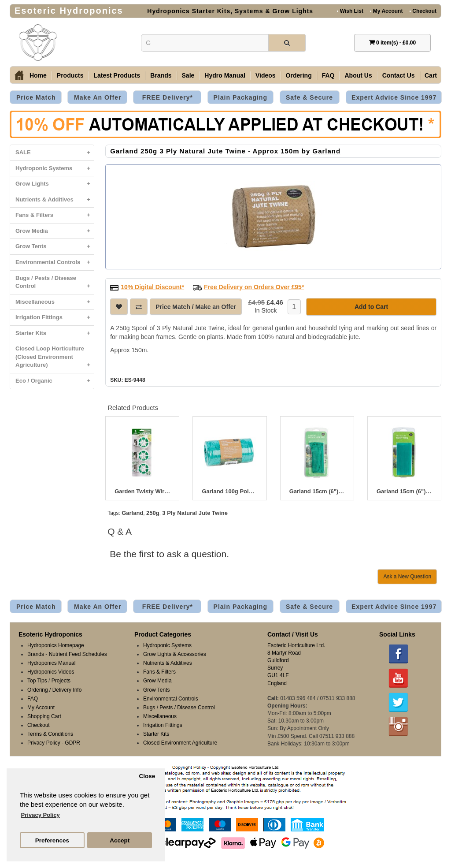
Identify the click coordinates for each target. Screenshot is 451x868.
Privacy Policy (44, 743)
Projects (61, 681)
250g (153, 513)
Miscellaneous (55, 302)
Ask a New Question (407, 577)
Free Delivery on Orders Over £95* (254, 287)
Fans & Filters (55, 215)
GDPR (72, 743)
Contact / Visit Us (293, 634)
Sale (188, 75)
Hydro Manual (225, 75)
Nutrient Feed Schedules (78, 654)
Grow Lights (55, 184)
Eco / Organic (55, 381)
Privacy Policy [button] (41, 815)
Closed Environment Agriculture (180, 743)
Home (38, 75)
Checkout (423, 11)
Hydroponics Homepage (56, 645)
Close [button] (147, 776)
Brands (161, 75)
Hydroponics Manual (51, 663)
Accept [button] (120, 840)
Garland (326, 151)
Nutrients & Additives (55, 200)
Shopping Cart (44, 716)
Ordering (299, 75)
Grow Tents (55, 247)
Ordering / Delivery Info (54, 690)
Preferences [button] (52, 840)
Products (70, 75)
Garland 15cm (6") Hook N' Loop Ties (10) (317, 492)
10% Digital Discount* (152, 287)
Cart (431, 75)
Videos (266, 75)
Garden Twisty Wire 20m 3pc (142, 492)
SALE (55, 153)
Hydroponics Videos (51, 672)
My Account (386, 11)
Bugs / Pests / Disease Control (55, 284)
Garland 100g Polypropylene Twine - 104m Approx (229, 492)
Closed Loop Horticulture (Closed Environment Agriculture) (55, 359)
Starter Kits (55, 333)
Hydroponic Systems (55, 169)
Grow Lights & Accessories (175, 654)
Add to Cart (371, 307)
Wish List (350, 11)
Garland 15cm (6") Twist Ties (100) (404, 492)
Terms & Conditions (50, 734)
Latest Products (117, 75)
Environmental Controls (55, 263)
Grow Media (55, 231)
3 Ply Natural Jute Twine (195, 513)
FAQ (328, 75)
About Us (358, 75)
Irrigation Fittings (55, 318)
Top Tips (37, 681)
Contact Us (399, 75)
